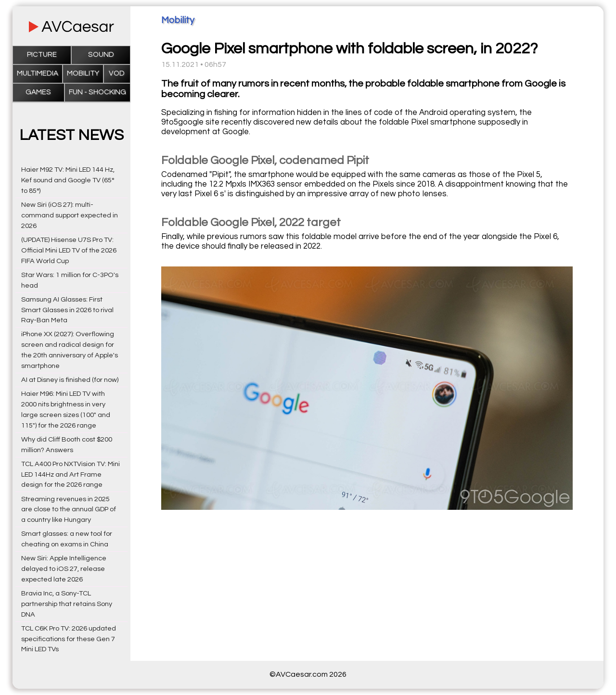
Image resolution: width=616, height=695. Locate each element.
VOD (117, 73)
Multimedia (38, 73)
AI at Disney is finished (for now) (70, 380)
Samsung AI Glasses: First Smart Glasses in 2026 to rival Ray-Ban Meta (67, 310)
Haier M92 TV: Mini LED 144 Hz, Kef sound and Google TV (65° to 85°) (68, 180)
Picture (42, 55)
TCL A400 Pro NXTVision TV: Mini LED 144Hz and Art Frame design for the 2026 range (71, 474)
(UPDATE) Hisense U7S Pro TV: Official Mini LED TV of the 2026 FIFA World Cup (69, 250)
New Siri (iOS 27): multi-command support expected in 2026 (70, 215)
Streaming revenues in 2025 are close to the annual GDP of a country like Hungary (69, 510)
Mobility (83, 73)
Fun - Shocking (97, 92)
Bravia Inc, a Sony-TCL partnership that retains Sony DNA (67, 604)
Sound (101, 55)
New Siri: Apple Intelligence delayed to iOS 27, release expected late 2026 (64, 569)
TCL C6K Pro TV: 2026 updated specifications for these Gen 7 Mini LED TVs (69, 639)
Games (38, 92)
